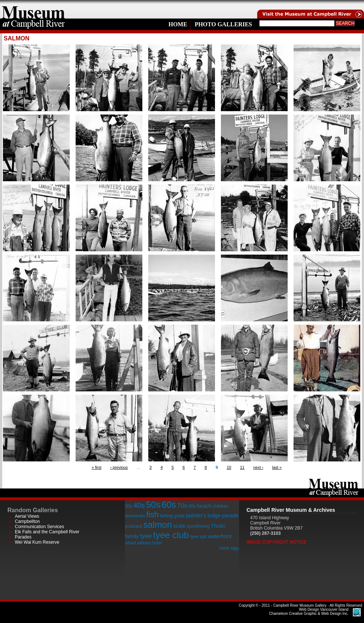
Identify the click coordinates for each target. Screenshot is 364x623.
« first (96, 467)
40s (139, 505)
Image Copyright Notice (277, 542)
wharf (130, 543)
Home (178, 24)
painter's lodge (203, 516)
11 (242, 467)
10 (229, 467)
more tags (229, 548)
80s (192, 506)
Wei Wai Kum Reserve (37, 542)
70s (182, 506)
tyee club (171, 535)
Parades (23, 537)
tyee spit (198, 537)
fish (152, 515)
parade (230, 516)
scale (179, 526)
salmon (157, 525)
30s (128, 506)
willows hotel (150, 543)
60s (169, 505)
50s (153, 505)
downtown (135, 516)
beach (204, 506)
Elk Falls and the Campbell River (47, 532)
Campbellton (27, 521)
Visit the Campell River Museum (310, 9)
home (33, 9)
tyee (146, 536)
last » (277, 467)
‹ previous (119, 467)
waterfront (219, 536)
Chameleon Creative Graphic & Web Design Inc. (309, 612)
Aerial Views (27, 516)
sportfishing (198, 526)
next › (258, 467)
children (221, 506)
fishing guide (172, 516)
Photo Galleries (223, 24)
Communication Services (39, 527)
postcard (133, 526)
